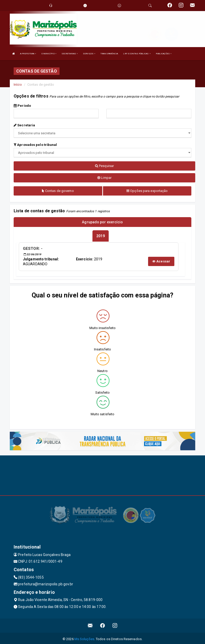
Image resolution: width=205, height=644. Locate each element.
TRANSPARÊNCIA (109, 54)
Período (22, 106)
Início (18, 85)
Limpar (104, 178)
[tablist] (100, 235)
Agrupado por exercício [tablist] (102, 222)
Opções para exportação (147, 191)
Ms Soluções (84, 637)
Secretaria (24, 125)
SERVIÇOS (89, 54)
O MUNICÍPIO (49, 54)
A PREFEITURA (28, 54)
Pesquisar (104, 166)
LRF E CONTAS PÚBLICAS (137, 54)
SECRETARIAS (70, 54)
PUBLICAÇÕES (164, 54)
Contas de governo (58, 191)
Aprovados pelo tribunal (35, 145)
